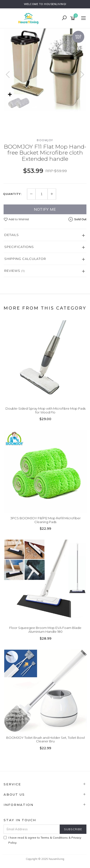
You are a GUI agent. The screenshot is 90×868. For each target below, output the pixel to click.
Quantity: (12, 194)
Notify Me (45, 209)
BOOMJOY (45, 140)
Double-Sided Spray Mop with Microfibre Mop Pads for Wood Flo (45, 410)
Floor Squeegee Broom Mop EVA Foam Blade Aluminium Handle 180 (45, 630)
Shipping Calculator (25, 259)
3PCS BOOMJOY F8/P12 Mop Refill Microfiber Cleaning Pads (45, 520)
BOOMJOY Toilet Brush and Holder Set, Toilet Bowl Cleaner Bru (45, 739)
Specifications (19, 247)
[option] (45, 70)
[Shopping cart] (73, 18)
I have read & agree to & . (42, 840)
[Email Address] (32, 829)
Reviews (15, 271)
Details (12, 235)
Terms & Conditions (54, 838)
